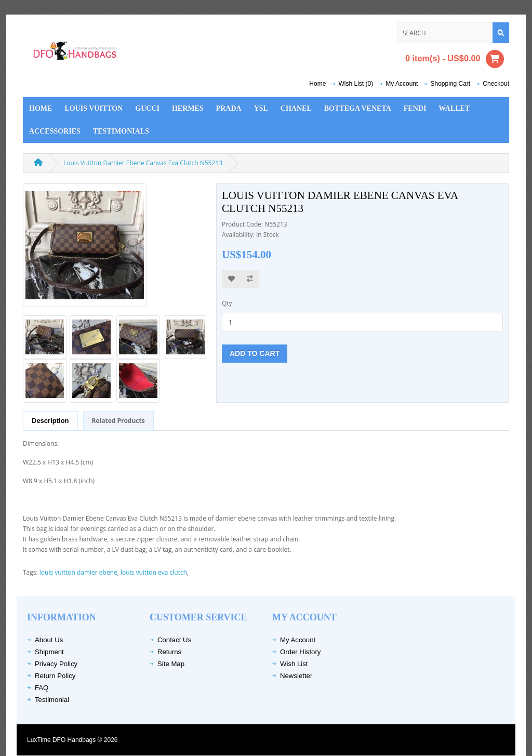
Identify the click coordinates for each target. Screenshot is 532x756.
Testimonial (52, 700)
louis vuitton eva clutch (154, 572)
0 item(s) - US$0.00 (455, 59)
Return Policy (55, 676)
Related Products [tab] (118, 421)
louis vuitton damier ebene (78, 572)
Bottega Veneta (358, 108)
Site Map (171, 664)
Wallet (454, 108)
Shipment (49, 652)
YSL (261, 108)
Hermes (188, 108)
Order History (300, 652)
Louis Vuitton (94, 108)
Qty (227, 303)
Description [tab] (50, 421)
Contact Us (174, 640)
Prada (229, 108)
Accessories (55, 131)
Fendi (415, 108)
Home (317, 84)
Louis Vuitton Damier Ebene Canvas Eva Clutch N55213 (143, 163)
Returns (169, 652)
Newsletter (296, 676)
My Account (298, 640)
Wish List (294, 664)
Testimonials (121, 131)
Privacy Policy (56, 664)
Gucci (147, 108)
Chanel (296, 108)
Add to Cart (255, 353)
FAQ (42, 688)
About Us (49, 640)
